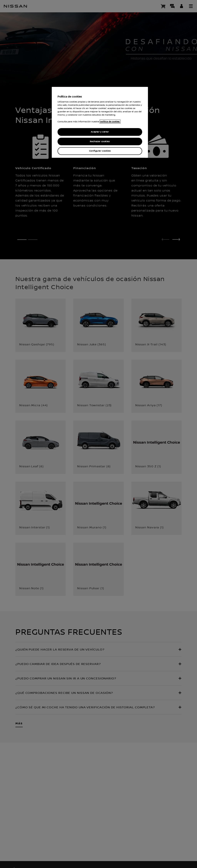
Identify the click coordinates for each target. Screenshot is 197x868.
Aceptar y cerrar (100, 132)
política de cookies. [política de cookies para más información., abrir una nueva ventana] (110, 122)
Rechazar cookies (100, 141)
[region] (100, 122)
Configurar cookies (100, 151)
